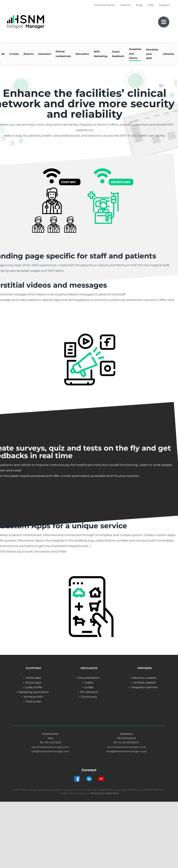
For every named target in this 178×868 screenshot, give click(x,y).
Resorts (29, 54)
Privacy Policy (97, 793)
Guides (89, 687)
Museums (45, 54)
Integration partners (144, 687)
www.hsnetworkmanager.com (50, 747)
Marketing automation (34, 692)
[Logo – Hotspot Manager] (26, 15)
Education (82, 54)
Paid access (34, 701)
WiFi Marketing (101, 54)
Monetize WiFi (34, 697)
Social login (33, 683)
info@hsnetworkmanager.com (50, 751)
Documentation (89, 678)
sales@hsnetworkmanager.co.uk (126, 751)
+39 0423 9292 (52, 742)
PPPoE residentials (63, 54)
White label (33, 678)
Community (89, 697)
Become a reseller (145, 678)
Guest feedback (118, 54)
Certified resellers (145, 683)
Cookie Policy (112, 793)
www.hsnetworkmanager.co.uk (126, 747)
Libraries (168, 54)
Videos (89, 683)
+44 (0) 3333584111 (128, 742)
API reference (89, 692)
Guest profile (33, 687)
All (3, 54)
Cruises (14, 54)
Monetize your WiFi (152, 54)
